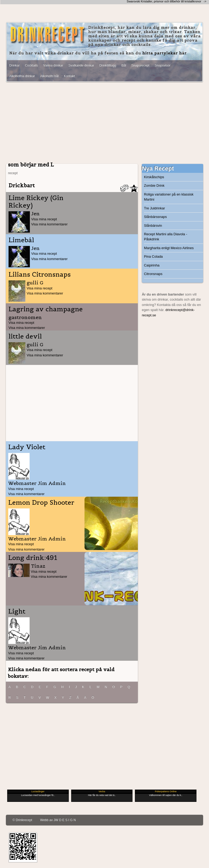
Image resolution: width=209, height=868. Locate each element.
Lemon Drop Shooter (41, 503)
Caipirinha (152, 265)
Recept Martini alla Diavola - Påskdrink (166, 237)
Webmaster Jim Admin (37, 483)
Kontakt (69, 76)
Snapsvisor (162, 65)
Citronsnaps (153, 274)
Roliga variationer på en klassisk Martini (169, 197)
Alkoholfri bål (49, 76)
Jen (35, 214)
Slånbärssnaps (155, 217)
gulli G (35, 283)
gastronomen (25, 317)
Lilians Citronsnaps (40, 274)
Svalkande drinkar (81, 65)
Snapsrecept (140, 65)
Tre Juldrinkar (154, 208)
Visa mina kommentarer (49, 224)
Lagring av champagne (46, 309)
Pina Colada (153, 256)
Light (17, 611)
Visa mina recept (44, 219)
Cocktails (32, 65)
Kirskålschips (154, 177)
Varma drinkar (53, 65)
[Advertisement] (104, 124)
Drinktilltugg (108, 65)
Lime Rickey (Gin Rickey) (36, 202)
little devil (25, 336)
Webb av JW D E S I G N (58, 820)
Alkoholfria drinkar (22, 76)
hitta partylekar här (164, 53)
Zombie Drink (154, 186)
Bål (124, 65)
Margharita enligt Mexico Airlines (169, 248)
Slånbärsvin (153, 226)
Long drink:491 (33, 558)
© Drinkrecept (22, 820)
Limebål (21, 240)
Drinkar (15, 65)
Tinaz (38, 566)
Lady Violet (27, 447)
